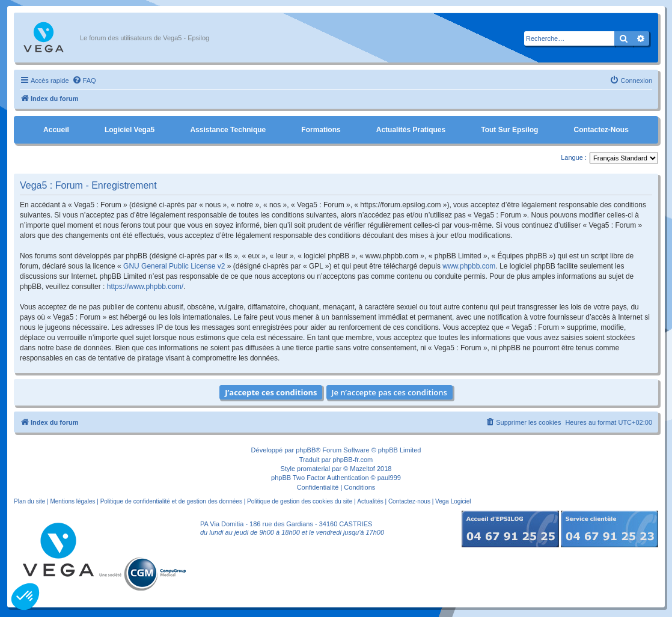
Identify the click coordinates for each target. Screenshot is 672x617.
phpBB (306, 450)
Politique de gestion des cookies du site (300, 501)
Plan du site (29, 501)
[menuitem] (84, 81)
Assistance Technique (228, 130)
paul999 (389, 478)
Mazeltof (362, 469)
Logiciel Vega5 (130, 130)
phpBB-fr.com (353, 460)
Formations (321, 130)
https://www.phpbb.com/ (145, 287)
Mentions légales (72, 501)
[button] (25, 597)
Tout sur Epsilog (509, 130)
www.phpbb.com (469, 266)
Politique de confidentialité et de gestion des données (171, 501)
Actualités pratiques (411, 130)
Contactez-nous (601, 130)
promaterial (313, 469)
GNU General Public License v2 (174, 266)
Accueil (56, 130)
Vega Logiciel (453, 501)
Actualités (370, 501)
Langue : (574, 157)
